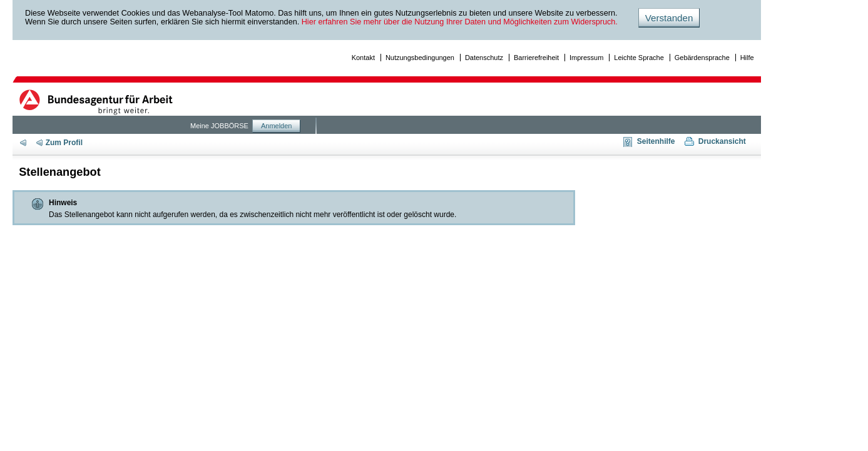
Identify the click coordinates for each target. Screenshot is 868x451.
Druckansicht (722, 141)
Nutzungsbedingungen (420, 58)
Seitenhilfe (656, 141)
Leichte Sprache (639, 58)
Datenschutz (484, 58)
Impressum (586, 58)
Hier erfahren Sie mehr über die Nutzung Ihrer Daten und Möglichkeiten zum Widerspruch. (460, 22)
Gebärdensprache (702, 58)
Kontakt (363, 58)
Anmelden (277, 126)
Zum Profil (64, 143)
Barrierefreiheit (536, 58)
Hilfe (747, 58)
